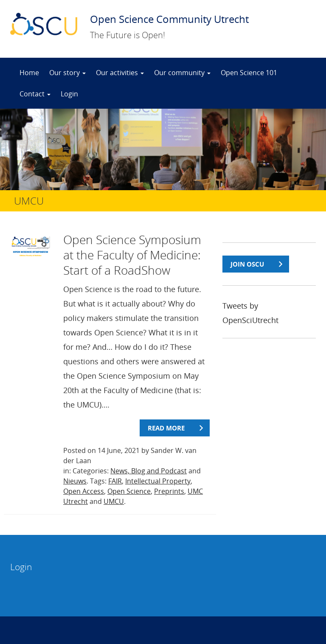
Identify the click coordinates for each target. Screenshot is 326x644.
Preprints (169, 491)
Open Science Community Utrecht (169, 19)
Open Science (129, 491)
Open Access (84, 491)
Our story (67, 73)
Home (29, 73)
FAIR (115, 481)
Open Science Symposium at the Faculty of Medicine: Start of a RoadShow (132, 255)
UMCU (114, 501)
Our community (182, 73)
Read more (166, 428)
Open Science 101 (249, 73)
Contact (35, 94)
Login (69, 94)
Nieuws (75, 481)
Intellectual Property (158, 481)
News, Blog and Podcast (149, 471)
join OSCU (247, 264)
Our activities (120, 73)
